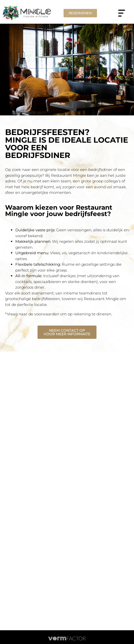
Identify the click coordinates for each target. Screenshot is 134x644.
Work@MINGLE (67, 504)
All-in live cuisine (67, 546)
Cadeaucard (67, 525)
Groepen (67, 518)
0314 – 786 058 (69, 408)
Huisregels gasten (67, 559)
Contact (67, 553)
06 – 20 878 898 (69, 414)
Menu (67, 532)
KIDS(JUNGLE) (67, 539)
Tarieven (67, 511)
